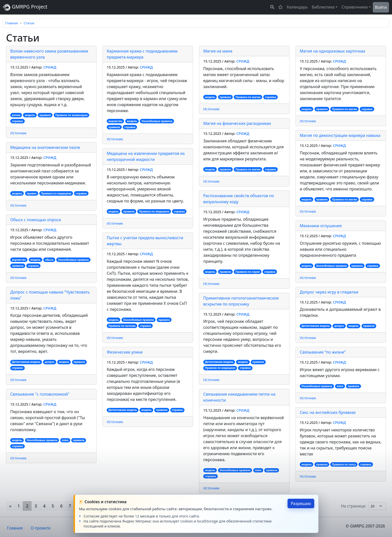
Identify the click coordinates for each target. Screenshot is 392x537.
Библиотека (323, 7)
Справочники (355, 7)
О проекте (41, 528)
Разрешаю (301, 503)
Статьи (29, 23)
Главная (11, 23)
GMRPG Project (25, 7)
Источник (18, 133)
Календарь (297, 7)
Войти (381, 7)
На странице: (353, 506)
